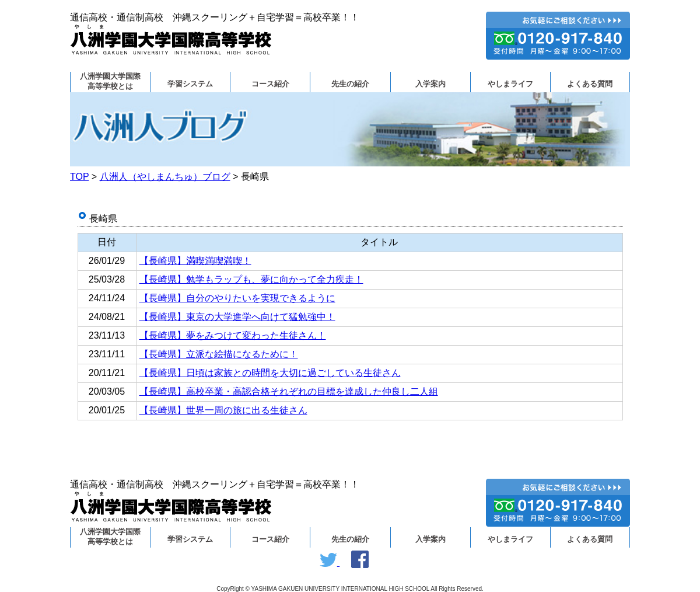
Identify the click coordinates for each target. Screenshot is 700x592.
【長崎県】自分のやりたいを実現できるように (237, 298)
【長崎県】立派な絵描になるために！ (219, 354)
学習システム (190, 84)
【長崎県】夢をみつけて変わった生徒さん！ (233, 335)
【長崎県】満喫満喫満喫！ (195, 261)
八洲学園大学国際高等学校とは (110, 81)
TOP (79, 177)
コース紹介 (270, 84)
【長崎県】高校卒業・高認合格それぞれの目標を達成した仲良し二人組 (289, 391)
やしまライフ (510, 84)
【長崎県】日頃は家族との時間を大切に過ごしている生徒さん (270, 373)
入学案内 (430, 84)
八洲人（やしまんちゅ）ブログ (165, 177)
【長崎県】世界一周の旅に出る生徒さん (223, 410)
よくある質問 (590, 84)
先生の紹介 (350, 84)
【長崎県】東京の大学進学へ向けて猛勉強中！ (237, 317)
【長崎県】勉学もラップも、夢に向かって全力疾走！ (251, 279)
